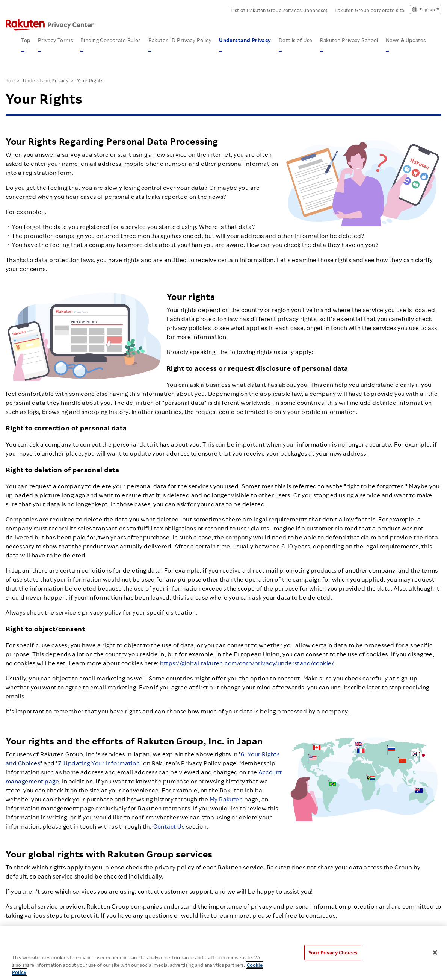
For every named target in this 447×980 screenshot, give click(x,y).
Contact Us (169, 826)
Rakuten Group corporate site (370, 10)
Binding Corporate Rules (111, 40)
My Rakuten (226, 799)
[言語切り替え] (426, 9)
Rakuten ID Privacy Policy (180, 40)
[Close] (435, 953)
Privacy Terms (55, 40)
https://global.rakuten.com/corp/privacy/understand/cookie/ (247, 663)
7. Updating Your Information (99, 763)
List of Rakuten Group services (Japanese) (279, 10)
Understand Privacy (245, 40)
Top (26, 40)
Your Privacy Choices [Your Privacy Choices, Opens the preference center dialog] (333, 952)
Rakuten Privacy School (349, 40)
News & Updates (406, 40)
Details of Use (296, 40)
